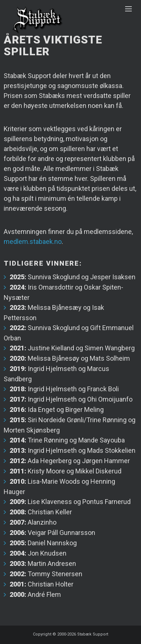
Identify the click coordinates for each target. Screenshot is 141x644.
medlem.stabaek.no (33, 241)
